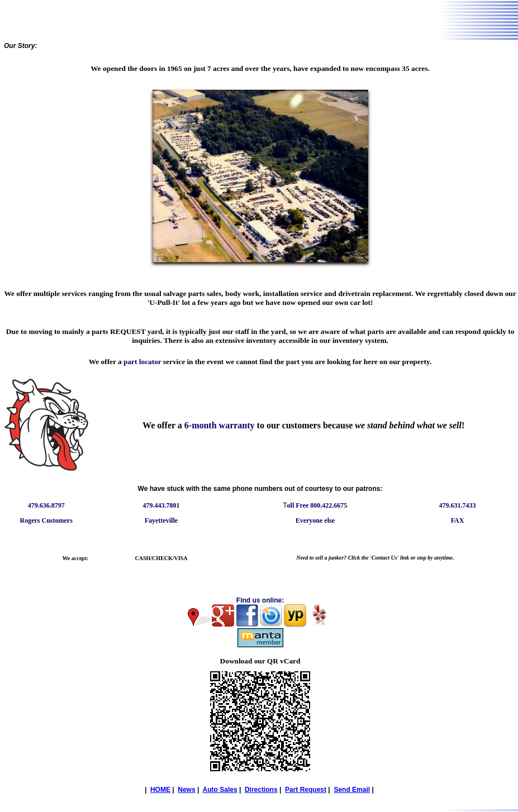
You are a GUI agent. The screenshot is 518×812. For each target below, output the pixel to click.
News (186, 790)
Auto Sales (220, 790)
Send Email (352, 790)
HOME (160, 790)
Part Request (306, 790)
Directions (261, 790)
